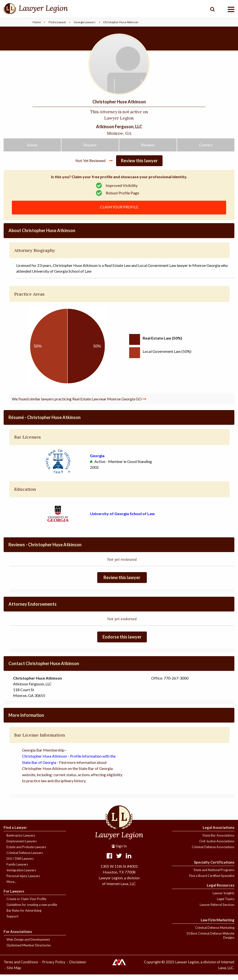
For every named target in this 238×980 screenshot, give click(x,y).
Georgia (97, 461)
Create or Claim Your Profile (26, 904)
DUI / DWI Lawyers (20, 864)
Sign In (119, 852)
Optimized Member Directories (29, 951)
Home (37, 22)
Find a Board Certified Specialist (212, 881)
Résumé (90, 150)
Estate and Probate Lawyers (26, 852)
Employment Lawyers (22, 847)
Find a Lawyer (57, 22)
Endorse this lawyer (122, 642)
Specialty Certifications (214, 868)
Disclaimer (78, 967)
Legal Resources (221, 891)
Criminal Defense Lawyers (25, 858)
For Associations (18, 937)
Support (12, 922)
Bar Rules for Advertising (24, 916)
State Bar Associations (218, 841)
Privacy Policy (54, 967)
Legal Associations (219, 833)
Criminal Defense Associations (213, 852)
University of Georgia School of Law (122, 519)
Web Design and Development (28, 945)
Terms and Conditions (21, 967)
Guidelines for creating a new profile (32, 910)
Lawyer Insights (223, 899)
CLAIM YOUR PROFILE (119, 212)
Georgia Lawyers (85, 22)
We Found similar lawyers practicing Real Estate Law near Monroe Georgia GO (79, 404)
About (32, 150)
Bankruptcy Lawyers (21, 841)
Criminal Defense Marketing (215, 933)
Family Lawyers (17, 870)
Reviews (148, 150)
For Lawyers (14, 897)
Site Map (14, 973)
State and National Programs (214, 875)
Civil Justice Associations (217, 847)
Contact (206, 150)
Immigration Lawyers (21, 876)
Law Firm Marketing (218, 925)
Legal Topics (226, 904)
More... (11, 887)
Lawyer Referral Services (217, 910)
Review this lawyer (139, 166)
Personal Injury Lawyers (23, 881)
